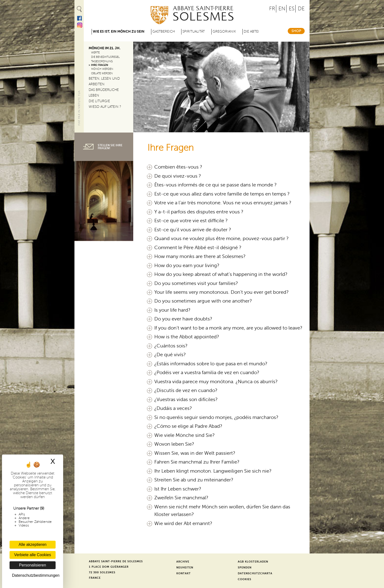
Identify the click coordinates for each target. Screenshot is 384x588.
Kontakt (184, 573)
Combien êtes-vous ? (178, 167)
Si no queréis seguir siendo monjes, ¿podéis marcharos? (216, 417)
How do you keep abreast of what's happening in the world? (221, 274)
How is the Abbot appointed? (187, 337)
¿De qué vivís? (170, 355)
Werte (95, 53)
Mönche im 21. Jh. (105, 48)
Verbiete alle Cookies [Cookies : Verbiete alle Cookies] (33, 555)
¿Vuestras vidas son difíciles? (186, 400)
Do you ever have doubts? (183, 319)
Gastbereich (164, 31)
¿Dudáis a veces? (173, 408)
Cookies (245, 579)
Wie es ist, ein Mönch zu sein (119, 31)
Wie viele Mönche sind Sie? (185, 435)
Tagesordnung (102, 61)
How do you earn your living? (187, 266)
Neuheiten (185, 568)
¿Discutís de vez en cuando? (186, 391)
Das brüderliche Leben (104, 93)
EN (282, 9)
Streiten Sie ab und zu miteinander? (194, 480)
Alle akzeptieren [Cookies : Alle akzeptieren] (33, 545)
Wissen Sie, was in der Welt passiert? (195, 453)
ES (292, 9)
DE (301, 9)
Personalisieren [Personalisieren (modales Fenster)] (33, 565)
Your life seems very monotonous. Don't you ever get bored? (222, 292)
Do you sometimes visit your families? (196, 283)
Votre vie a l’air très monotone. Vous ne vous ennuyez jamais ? (223, 203)
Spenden (245, 568)
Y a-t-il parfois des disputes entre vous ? (199, 212)
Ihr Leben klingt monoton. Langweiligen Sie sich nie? (213, 471)
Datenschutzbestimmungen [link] (34, 575)
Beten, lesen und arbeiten (104, 81)
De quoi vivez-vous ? (178, 176)
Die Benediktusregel (105, 57)
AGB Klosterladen (253, 562)
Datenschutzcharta (255, 573)
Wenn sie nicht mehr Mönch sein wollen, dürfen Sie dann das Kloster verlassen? (222, 511)
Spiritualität (194, 31)
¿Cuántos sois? (171, 346)
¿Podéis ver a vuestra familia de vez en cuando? (207, 373)
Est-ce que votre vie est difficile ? (191, 221)
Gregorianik (224, 31)
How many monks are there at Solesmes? (200, 257)
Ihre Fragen (100, 65)
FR (272, 9)
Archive (183, 562)
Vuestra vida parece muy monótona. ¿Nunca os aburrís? (216, 382)
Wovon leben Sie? (174, 444)
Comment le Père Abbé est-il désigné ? (198, 248)
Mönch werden (102, 69)
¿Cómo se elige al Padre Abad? (188, 426)
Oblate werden (102, 73)
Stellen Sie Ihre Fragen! (110, 147)
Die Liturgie (99, 101)
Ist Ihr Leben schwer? (178, 489)
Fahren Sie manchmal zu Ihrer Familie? (197, 462)
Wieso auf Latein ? (105, 107)
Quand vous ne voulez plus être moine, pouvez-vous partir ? (222, 239)
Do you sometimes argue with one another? (203, 301)
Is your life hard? (172, 310)
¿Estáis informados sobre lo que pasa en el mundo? (211, 364)
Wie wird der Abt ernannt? (183, 524)
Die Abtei (251, 31)
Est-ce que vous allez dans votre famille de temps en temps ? (222, 194)
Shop (296, 31)
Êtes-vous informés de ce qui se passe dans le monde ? (216, 185)
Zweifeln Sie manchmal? (181, 498)
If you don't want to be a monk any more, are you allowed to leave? (228, 328)
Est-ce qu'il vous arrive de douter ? (193, 230)
